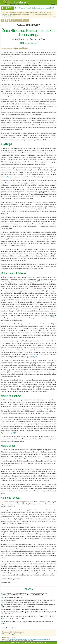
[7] (14, 433)
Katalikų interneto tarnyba (33, 642)
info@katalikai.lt (6, 16)
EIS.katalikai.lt (16, 642)
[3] (52, 316)
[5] (8, 370)
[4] (35, 357)
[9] (31, 519)
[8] (20, 456)
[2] (38, 280)
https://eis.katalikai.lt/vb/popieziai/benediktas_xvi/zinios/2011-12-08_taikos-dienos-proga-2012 (29, 639)
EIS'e (10, 8)
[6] (47, 413)
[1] (9, 177)
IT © (24, 642)
